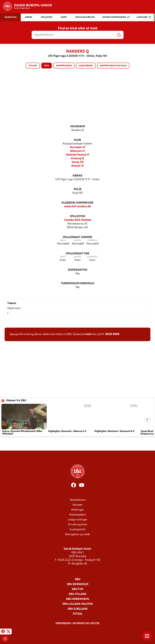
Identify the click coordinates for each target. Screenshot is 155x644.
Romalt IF (77, 166)
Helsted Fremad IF (78, 155)
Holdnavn (78, 127)
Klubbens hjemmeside (78, 203)
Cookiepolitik (78, 530)
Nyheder (78, 505)
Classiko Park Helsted (77, 220)
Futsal (77, 614)
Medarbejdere (77, 515)
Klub (77, 140)
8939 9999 (112, 334)
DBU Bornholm (78, 584)
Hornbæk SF (77, 147)
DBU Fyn (78, 589)
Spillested (77, 216)
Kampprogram (64, 66)
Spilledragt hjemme (77, 237)
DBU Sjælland (78, 609)
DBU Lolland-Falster (78, 604)
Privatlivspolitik (77, 525)
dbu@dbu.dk (79, 564)
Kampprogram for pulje (113, 66)
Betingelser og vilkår (78, 535)
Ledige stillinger (77, 520)
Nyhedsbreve (78, 500)
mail (88, 334)
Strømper (92, 241)
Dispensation (78, 270)
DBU (78, 579)
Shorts (77, 241)
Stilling (33, 66)
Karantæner (86, 66)
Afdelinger (77, 510)
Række (77, 176)
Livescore (144, 17)
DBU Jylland (77, 594)
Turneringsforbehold (77, 284)
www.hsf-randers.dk (77, 207)
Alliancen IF (77, 151)
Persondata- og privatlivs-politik (78, 624)
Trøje (63, 241)
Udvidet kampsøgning (116, 17)
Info (47, 66)
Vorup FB (78, 162)
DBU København (78, 599)
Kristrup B (77, 159)
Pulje (78, 189)
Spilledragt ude (78, 254)
